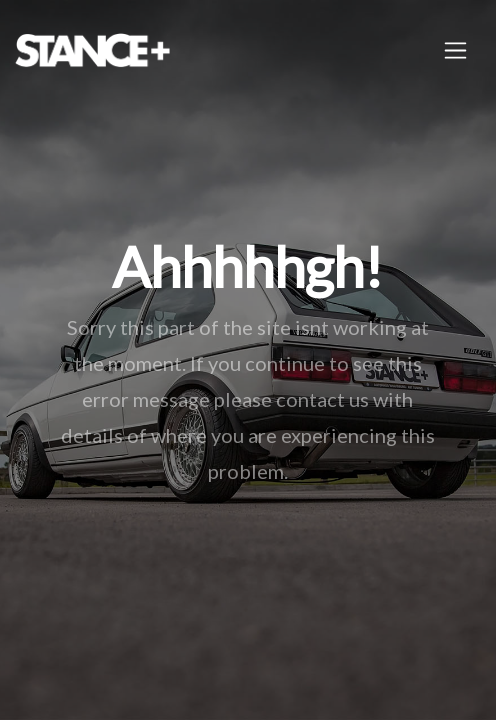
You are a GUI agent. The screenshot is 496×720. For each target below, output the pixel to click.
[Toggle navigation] (455, 50)
